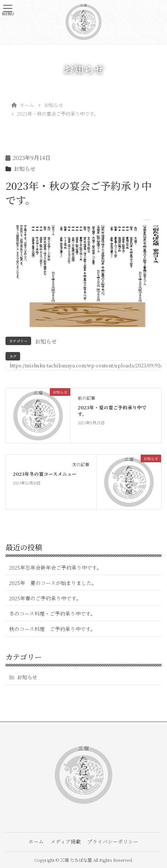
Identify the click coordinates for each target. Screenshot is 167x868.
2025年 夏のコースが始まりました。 (53, 583)
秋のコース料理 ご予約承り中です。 (52, 629)
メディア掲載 (66, 841)
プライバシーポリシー (113, 841)
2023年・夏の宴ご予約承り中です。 (112, 411)
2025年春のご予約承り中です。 (45, 598)
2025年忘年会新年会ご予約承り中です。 (55, 567)
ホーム (36, 841)
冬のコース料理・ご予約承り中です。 (52, 613)
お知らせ (25, 169)
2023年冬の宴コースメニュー (45, 474)
